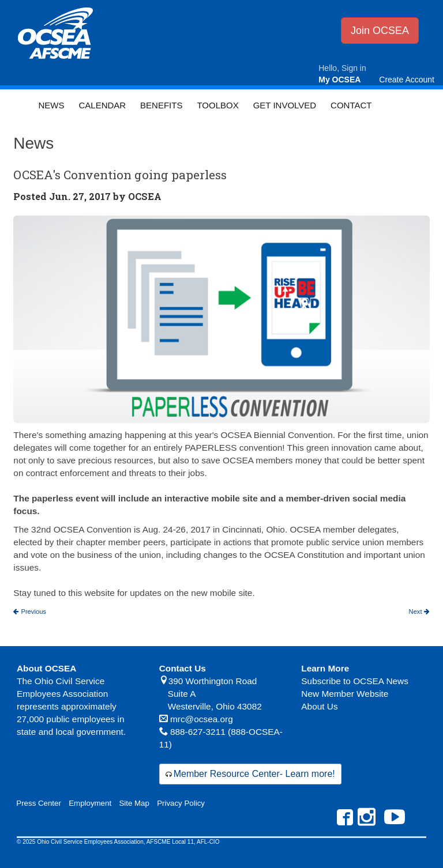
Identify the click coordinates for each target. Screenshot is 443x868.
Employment (90, 803)
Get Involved (285, 105)
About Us (319, 706)
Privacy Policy (181, 803)
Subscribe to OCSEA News (355, 681)
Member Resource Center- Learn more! (254, 774)
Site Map (134, 803)
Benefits (161, 105)
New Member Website (345, 694)
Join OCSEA (380, 31)
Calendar (102, 105)
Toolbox (217, 105)
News (51, 105)
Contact (351, 105)
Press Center (39, 803)
